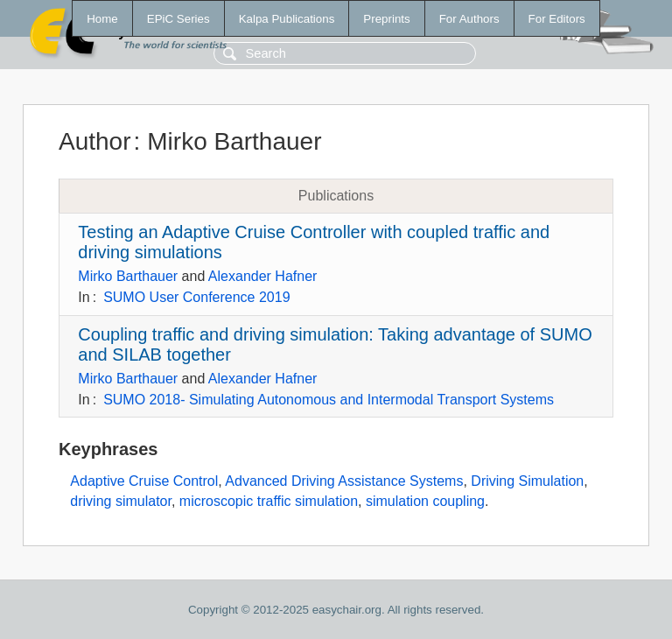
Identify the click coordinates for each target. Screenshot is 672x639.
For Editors (557, 19)
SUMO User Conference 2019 (196, 297)
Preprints (386, 19)
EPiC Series (178, 19)
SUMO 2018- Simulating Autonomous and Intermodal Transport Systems (329, 400)
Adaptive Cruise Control (144, 481)
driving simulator (121, 501)
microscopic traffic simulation (269, 501)
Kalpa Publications (287, 19)
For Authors (469, 19)
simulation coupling (425, 501)
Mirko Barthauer (128, 276)
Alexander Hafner (263, 276)
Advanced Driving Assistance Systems (344, 481)
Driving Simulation (527, 481)
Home (102, 19)
